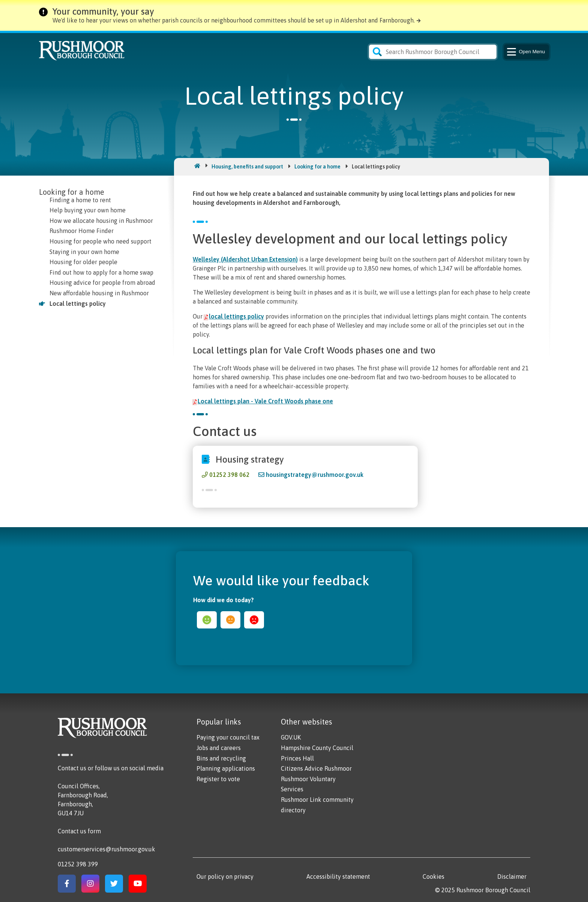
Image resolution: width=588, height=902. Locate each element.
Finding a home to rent (80, 200)
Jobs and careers (219, 748)
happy (207, 620)
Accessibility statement (338, 876)
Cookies (433, 876)
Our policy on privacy (225, 876)
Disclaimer (512, 876)
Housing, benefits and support (247, 167)
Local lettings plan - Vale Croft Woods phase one (265, 401)
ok (230, 620)
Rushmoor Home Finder (82, 231)
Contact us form (79, 831)
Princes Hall (297, 758)
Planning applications (226, 768)
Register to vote (218, 779)
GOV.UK (291, 737)
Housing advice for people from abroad (102, 283)
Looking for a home (317, 167)
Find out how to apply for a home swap (101, 272)
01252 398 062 (229, 475)
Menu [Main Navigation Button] (525, 52)
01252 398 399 (78, 864)
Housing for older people (83, 262)
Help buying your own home (88, 210)
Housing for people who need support (100, 241)
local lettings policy (236, 316)
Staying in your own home (84, 252)
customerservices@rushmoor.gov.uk (106, 849)
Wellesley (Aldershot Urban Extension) (245, 259)
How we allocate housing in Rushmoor (101, 221)
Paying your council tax (228, 737)
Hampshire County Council (317, 748)
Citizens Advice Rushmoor (316, 768)
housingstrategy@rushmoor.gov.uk (315, 475)
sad (254, 620)
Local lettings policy (78, 304)
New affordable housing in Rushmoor (99, 293)
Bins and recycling (221, 758)
